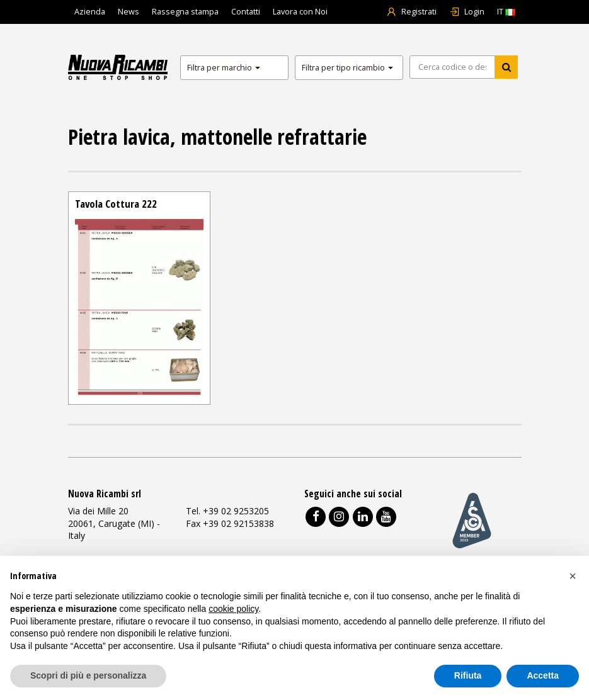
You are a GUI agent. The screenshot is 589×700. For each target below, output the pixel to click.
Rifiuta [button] (468, 675)
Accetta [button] (543, 675)
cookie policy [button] (233, 609)
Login (467, 12)
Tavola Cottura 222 (116, 204)
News (129, 12)
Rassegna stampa (185, 12)
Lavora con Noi (300, 12)
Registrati (411, 12)
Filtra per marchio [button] (224, 68)
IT (506, 12)
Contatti (246, 12)
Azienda (90, 12)
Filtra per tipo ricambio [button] (347, 68)
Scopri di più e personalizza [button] (88, 675)
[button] (573, 576)
